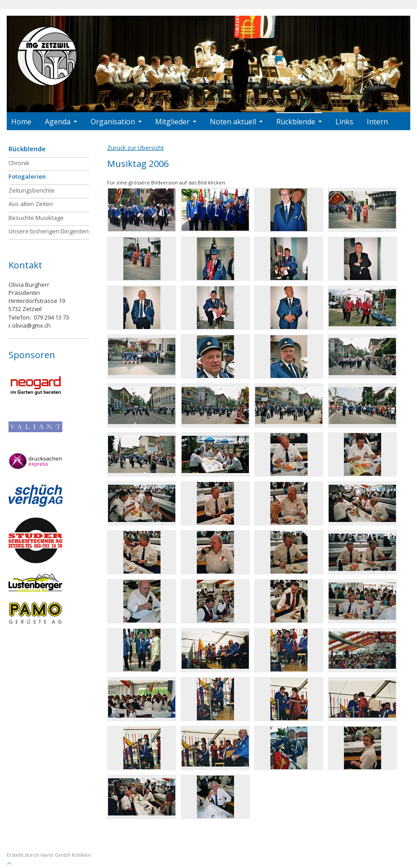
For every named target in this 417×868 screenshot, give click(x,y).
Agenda (61, 122)
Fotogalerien (27, 176)
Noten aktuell (236, 122)
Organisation (116, 122)
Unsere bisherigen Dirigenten (49, 231)
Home (21, 122)
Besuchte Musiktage (36, 218)
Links (344, 122)
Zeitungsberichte (32, 190)
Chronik (19, 163)
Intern (377, 122)
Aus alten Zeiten (31, 204)
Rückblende (299, 122)
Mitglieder (176, 122)
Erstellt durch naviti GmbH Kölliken (49, 855)
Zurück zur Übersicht (135, 148)
